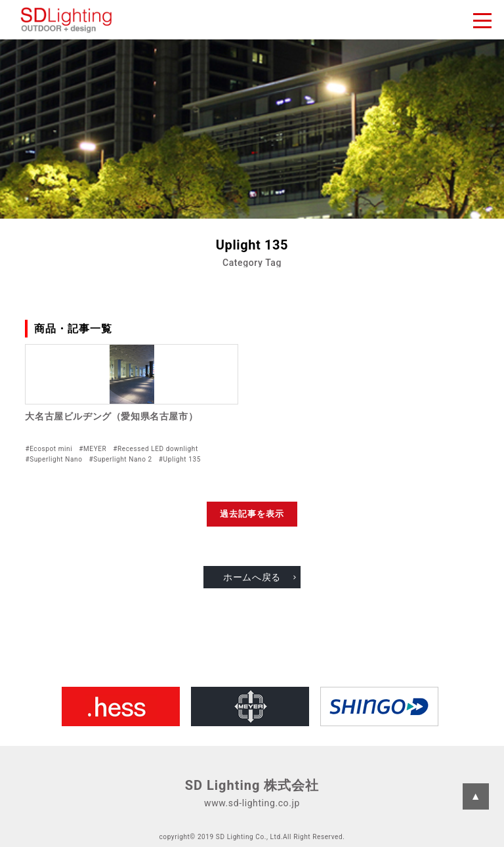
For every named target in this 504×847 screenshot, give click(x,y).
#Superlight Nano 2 (120, 459)
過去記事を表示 (252, 514)
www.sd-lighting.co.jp (252, 803)
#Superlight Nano (53, 459)
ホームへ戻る (252, 577)
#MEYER (93, 449)
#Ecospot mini (49, 449)
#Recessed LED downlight (155, 449)
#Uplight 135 (180, 459)
